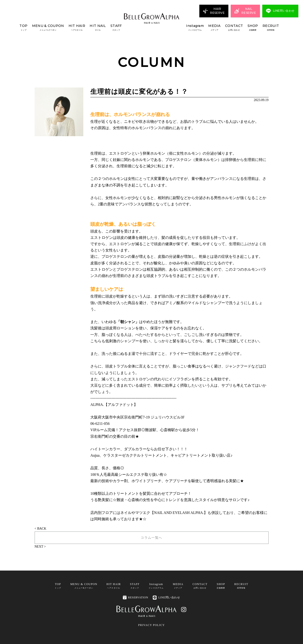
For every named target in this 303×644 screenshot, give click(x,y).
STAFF (116, 28)
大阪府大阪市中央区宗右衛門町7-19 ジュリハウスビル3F (137, 417)
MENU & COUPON (48, 28)
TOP (23, 28)
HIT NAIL (98, 28)
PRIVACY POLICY (152, 625)
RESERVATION (135, 597)
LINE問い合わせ (166, 597)
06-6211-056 (100, 424)
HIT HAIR (77, 28)
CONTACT (234, 28)
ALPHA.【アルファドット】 (114, 405)
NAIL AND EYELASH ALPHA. (179, 513)
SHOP (253, 28)
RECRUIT (271, 28)
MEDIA (214, 28)
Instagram (195, 28)
